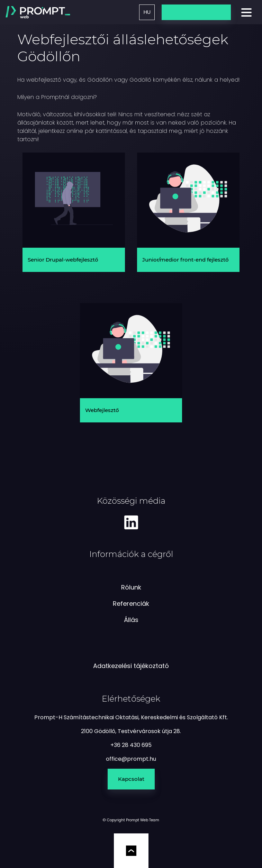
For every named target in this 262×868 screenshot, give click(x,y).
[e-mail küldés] (131, 759)
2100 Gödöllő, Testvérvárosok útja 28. (131, 731)
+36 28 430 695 (131, 745)
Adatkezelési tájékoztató (131, 666)
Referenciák (131, 604)
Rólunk (131, 587)
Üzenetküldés (196, 12)
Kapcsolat (131, 779)
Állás (131, 620)
